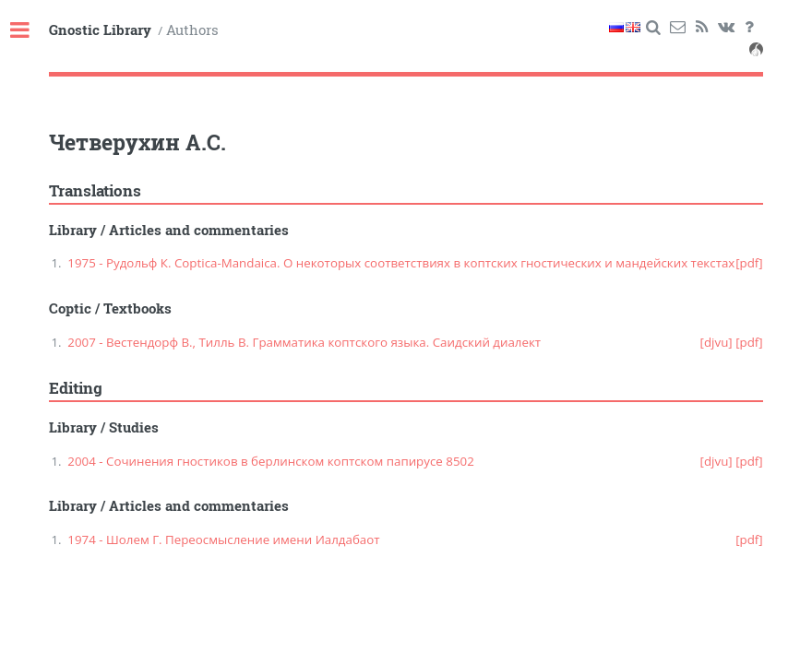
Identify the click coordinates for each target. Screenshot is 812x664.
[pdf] (749, 263)
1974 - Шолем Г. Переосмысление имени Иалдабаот (223, 539)
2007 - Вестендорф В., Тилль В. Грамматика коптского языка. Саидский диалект (304, 342)
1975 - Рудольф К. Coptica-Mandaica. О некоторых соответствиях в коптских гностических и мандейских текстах (401, 263)
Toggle (30, 31)
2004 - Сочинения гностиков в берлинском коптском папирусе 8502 (270, 461)
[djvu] (716, 342)
